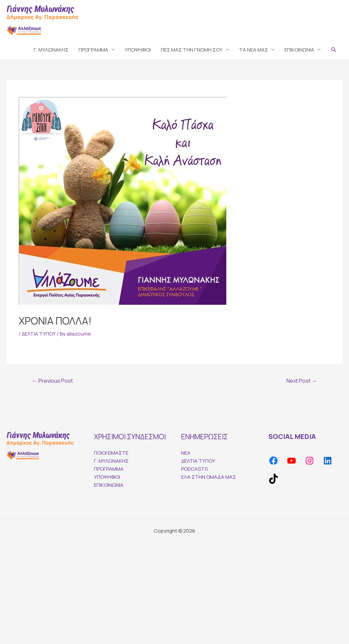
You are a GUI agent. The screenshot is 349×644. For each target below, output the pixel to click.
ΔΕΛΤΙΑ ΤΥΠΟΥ (39, 334)
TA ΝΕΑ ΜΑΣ (254, 50)
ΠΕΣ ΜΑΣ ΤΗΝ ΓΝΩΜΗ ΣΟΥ (192, 50)
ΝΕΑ (186, 453)
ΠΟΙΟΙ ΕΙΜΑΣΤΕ (111, 453)
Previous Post (52, 381)
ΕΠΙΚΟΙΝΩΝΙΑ (299, 50)
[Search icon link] (334, 50)
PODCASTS (194, 469)
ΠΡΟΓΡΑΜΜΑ (93, 50)
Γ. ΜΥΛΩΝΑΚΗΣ (51, 50)
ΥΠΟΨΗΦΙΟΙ (138, 50)
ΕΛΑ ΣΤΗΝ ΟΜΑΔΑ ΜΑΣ (209, 477)
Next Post (302, 381)
